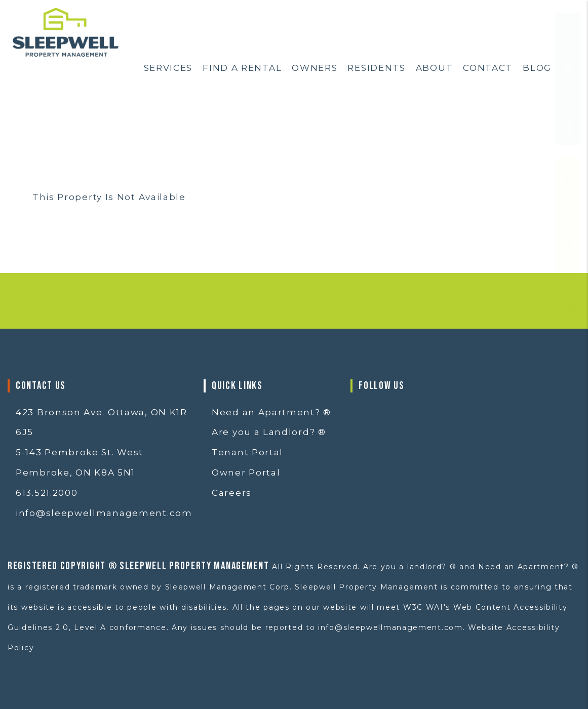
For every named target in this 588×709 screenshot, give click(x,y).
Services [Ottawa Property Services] (168, 68)
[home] (66, 31)
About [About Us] (435, 68)
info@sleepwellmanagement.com (104, 513)
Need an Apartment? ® (271, 412)
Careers (232, 493)
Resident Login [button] (568, 270)
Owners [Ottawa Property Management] (315, 68)
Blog (537, 68)
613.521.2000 (47, 493)
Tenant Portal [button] (247, 452)
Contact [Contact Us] (488, 68)
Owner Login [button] (568, 109)
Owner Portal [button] (246, 472)
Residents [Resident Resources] (376, 68)
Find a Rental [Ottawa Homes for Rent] (242, 68)
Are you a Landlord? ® (269, 432)
